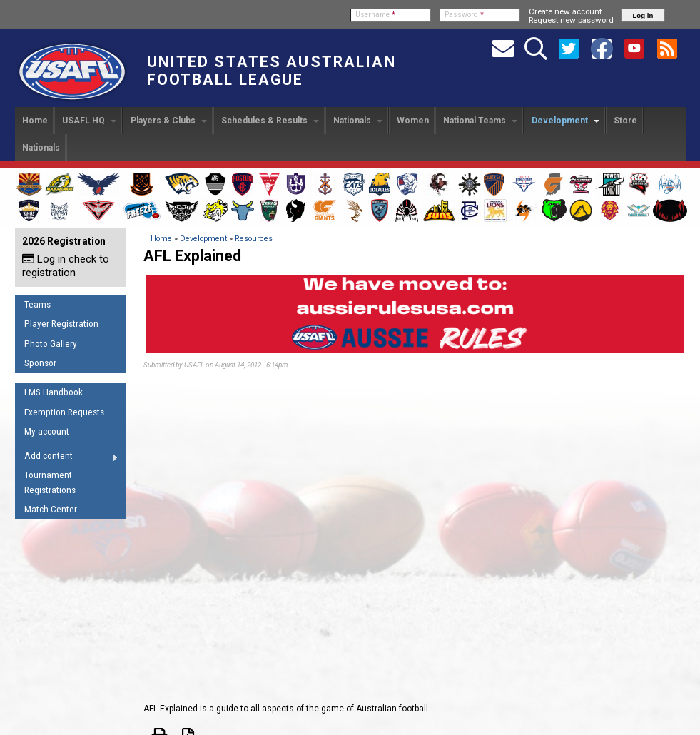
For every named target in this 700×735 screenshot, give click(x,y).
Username (375, 15)
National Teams (480, 121)
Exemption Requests (64, 412)
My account (47, 431)
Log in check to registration (66, 266)
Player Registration (61, 324)
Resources (254, 239)
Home (35, 121)
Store (625, 121)
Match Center (51, 509)
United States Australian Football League (272, 71)
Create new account (565, 11)
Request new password (571, 20)
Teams (37, 304)
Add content (67, 458)
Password (464, 15)
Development (565, 121)
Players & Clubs (169, 121)
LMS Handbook (54, 392)
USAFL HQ (89, 121)
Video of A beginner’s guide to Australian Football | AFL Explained (415, 533)
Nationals (358, 121)
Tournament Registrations (50, 482)
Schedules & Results (270, 121)
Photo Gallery (51, 344)
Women (413, 121)
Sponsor (40, 363)
